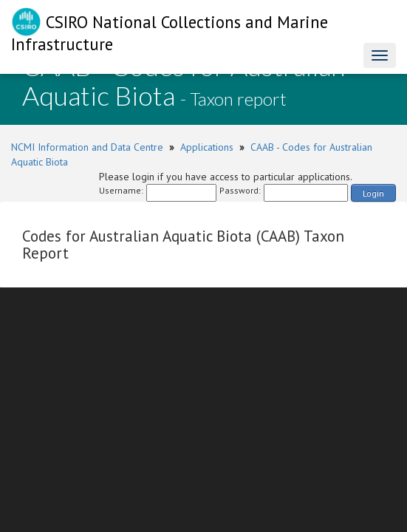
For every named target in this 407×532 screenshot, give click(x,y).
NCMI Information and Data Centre (87, 147)
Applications (207, 147)
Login (373, 193)
